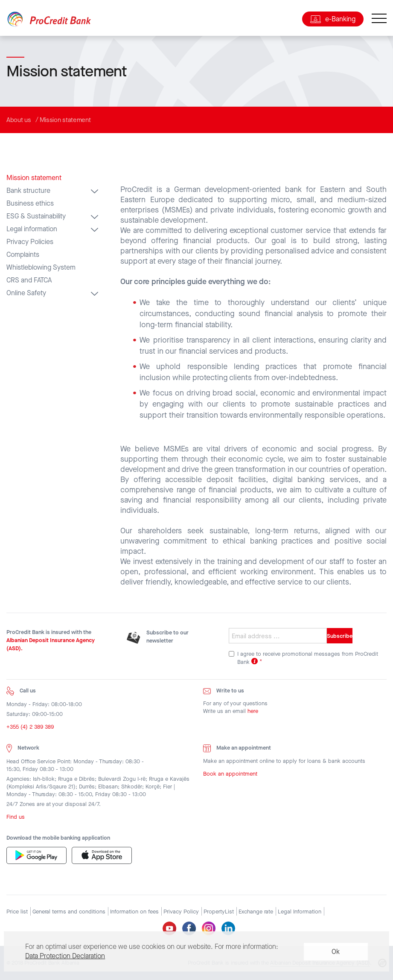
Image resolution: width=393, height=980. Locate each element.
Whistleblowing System (41, 268)
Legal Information (300, 912)
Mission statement (65, 120)
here (253, 713)
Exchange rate (256, 912)
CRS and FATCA (29, 280)
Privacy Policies (30, 242)
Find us (16, 819)
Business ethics (30, 204)
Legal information (32, 229)
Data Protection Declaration (65, 956)
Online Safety (26, 293)
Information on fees (134, 912)
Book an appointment (230, 775)
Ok (336, 952)
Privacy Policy (181, 912)
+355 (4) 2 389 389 (30, 729)
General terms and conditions (69, 912)
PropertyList (219, 912)
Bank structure (28, 191)
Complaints (23, 255)
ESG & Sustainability (36, 216)
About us (19, 120)
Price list (17, 912)
